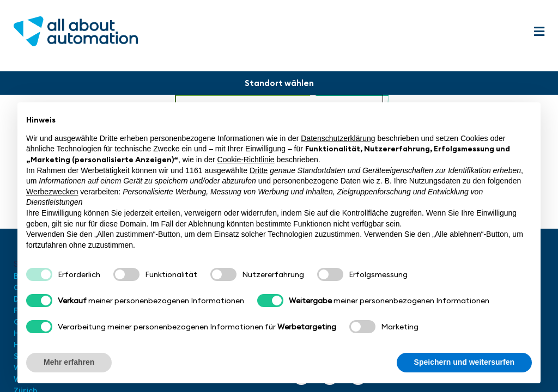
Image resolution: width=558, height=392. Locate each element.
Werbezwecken (52, 192)
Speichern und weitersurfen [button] (464, 362)
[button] (539, 32)
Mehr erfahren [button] (69, 362)
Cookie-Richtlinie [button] (246, 160)
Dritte (259, 170)
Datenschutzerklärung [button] (338, 138)
